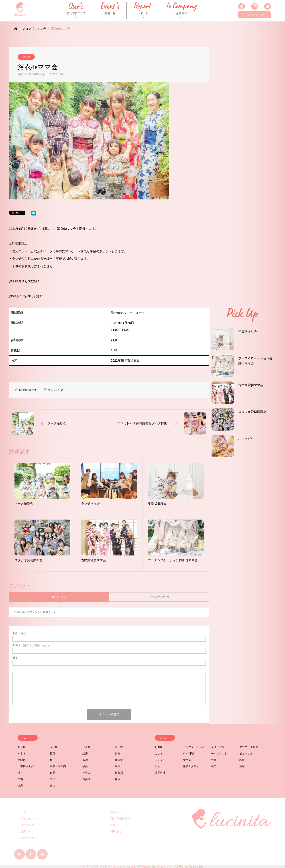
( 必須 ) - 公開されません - (32, 645)
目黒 (53, 773)
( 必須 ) (20, 633)
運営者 (33, 390)
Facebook (31, 854)
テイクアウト (219, 754)
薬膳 (242, 766)
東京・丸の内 (58, 766)
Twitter (19, 854)
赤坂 (118, 779)
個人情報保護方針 (121, 818)
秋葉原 (119, 773)
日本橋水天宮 (26, 766)
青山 (53, 786)
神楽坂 (86, 773)
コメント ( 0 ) (59, 597)
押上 (53, 760)
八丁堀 (119, 747)
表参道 (86, 779)
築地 (20, 779)
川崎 (118, 754)
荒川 (53, 779)
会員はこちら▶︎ (254, 15)
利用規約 (116, 831)
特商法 (114, 825)
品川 (85, 754)
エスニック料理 (249, 747)
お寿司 (159, 747)
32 (61, 390)
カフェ (159, 754)
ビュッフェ (246, 754)
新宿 (85, 760)
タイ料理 (188, 754)
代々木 (86, 747)
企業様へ (26, 831)
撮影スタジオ (191, 766)
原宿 (53, 754)
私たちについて (31, 818)
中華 (214, 760)
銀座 (20, 786)
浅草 (118, 766)
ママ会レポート (31, 825)
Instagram (42, 854)
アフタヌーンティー (195, 747)
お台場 (22, 747)
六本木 (22, 754)
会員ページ (117, 812)
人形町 (54, 747)
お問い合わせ (29, 838)
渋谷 (20, 773)
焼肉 (214, 766)
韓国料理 (160, 773)
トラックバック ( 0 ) (159, 597)
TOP (24, 812)
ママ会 (26, 57)
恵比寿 (22, 760)
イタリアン (218, 747)
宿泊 (157, 766)
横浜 (85, 766)
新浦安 (119, 760)
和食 (242, 760)
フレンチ (160, 760)
